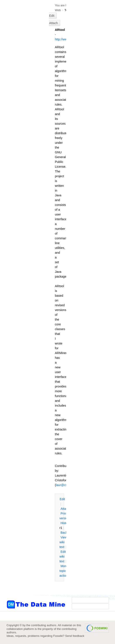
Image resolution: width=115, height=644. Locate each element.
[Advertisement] (24, 88)
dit (62, 499)
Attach (54, 23)
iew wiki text (63, 542)
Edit (52, 16)
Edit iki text (63, 556)
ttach (65, 509)
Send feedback (75, 636)
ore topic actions (64, 571)
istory (65, 523)
